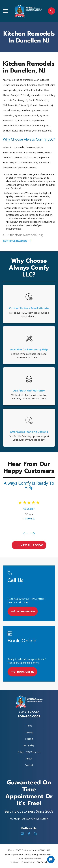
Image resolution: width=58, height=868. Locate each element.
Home (29, 726)
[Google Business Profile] (23, 834)
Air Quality (29, 745)
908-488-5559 (29, 716)
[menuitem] (14, 862)
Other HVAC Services (29, 752)
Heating (29, 732)
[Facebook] (29, 834)
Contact (29, 765)
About (29, 759)
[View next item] (32, 534)
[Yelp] (35, 834)
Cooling (29, 739)
